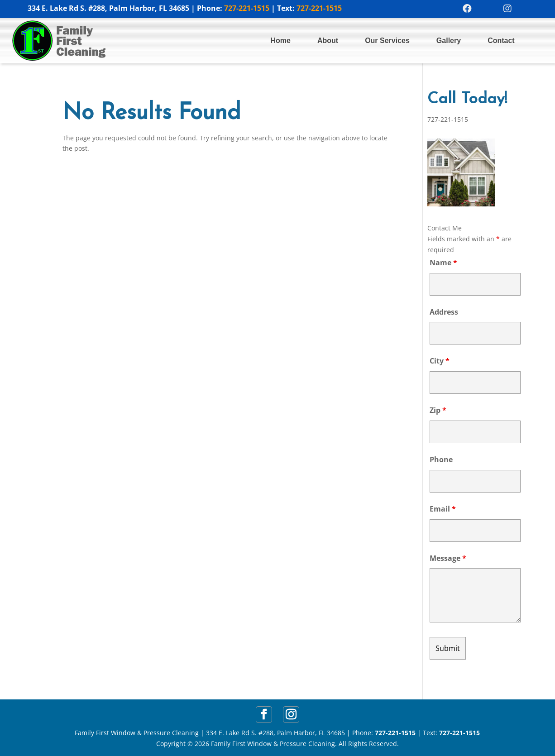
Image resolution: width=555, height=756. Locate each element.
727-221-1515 (247, 8)
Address (444, 312)
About (328, 41)
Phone (441, 459)
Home (280, 41)
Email (443, 509)
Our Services (387, 41)
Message (448, 558)
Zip (438, 410)
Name (443, 263)
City (440, 361)
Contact (501, 41)
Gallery (449, 41)
